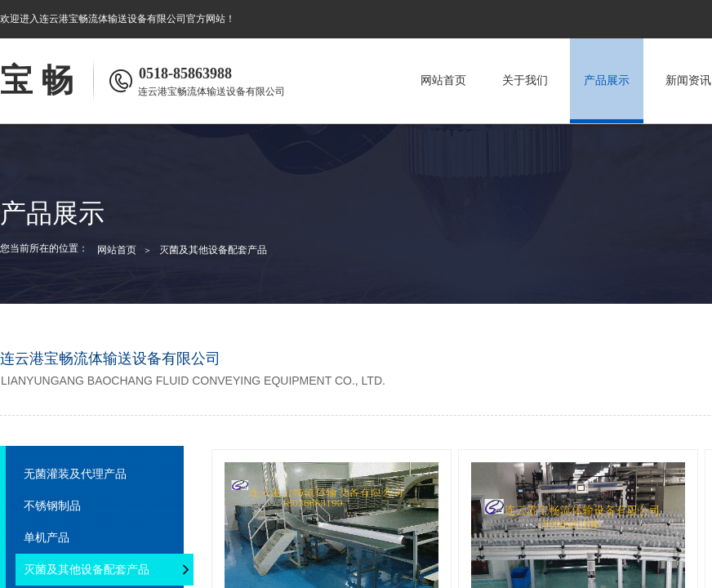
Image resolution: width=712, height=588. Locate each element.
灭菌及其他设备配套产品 (213, 250)
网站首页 (443, 80)
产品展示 (607, 80)
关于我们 (525, 80)
